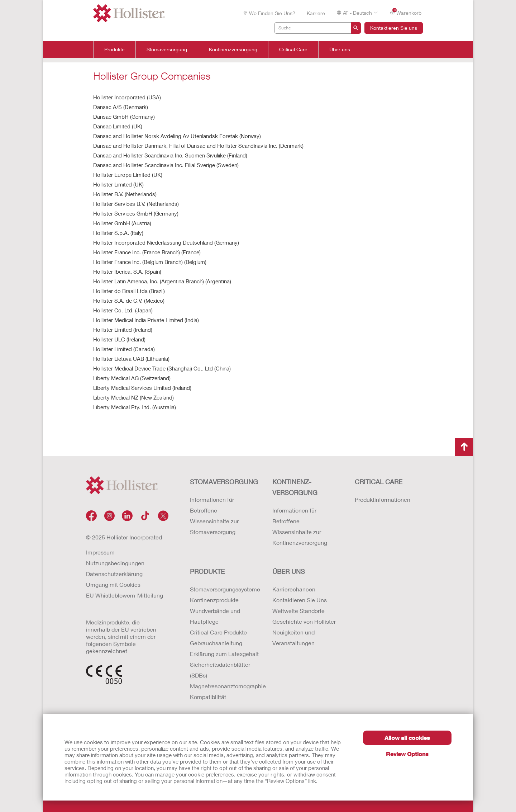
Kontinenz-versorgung (295, 487)
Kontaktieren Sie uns (394, 28)
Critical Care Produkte (218, 632)
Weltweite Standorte (298, 611)
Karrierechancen (294, 589)
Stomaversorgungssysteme (224, 589)
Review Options (407, 754)
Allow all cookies (407, 738)
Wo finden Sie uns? (269, 13)
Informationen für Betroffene (212, 505)
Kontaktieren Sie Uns (300, 600)
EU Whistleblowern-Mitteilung (125, 595)
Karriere (316, 13)
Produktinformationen (383, 499)
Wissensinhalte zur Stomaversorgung (214, 526)
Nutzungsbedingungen (115, 563)
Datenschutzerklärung (114, 574)
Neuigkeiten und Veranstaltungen (293, 638)
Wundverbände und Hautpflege (215, 616)
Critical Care (293, 49)
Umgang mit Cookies (113, 584)
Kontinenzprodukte (214, 600)
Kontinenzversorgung (233, 49)
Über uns (340, 49)
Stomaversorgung (167, 49)
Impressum (100, 552)
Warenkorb (406, 12)
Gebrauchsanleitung (216, 643)
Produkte (114, 49)
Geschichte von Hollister (304, 621)
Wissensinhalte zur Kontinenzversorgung (300, 537)
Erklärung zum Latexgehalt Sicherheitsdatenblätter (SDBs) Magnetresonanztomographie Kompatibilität (224, 675)
